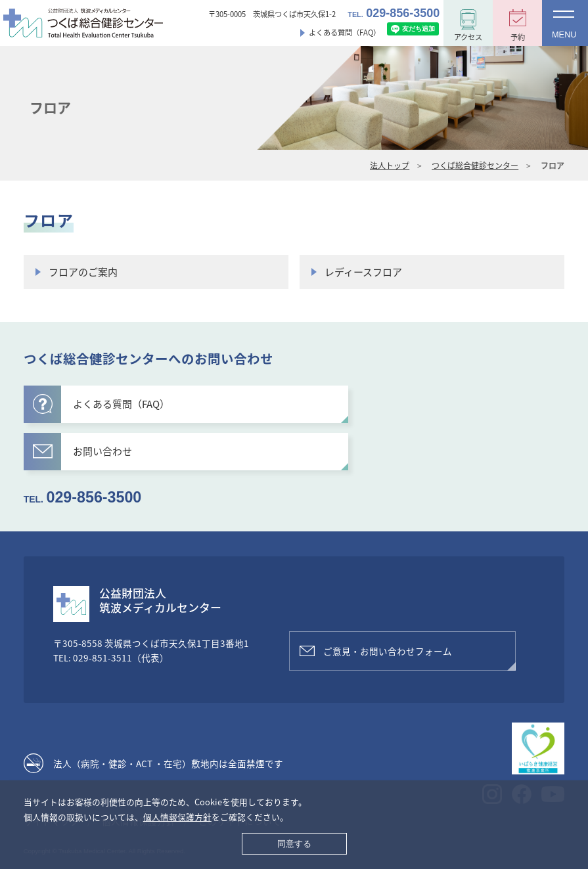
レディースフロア (363, 272)
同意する (294, 844)
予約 (518, 37)
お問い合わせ (82, 451)
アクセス (468, 37)
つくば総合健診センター (475, 166)
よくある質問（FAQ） (345, 33)
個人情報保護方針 (177, 817)
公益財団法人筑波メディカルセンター (160, 600)
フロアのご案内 (83, 272)
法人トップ (390, 166)
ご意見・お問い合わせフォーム (388, 651)
